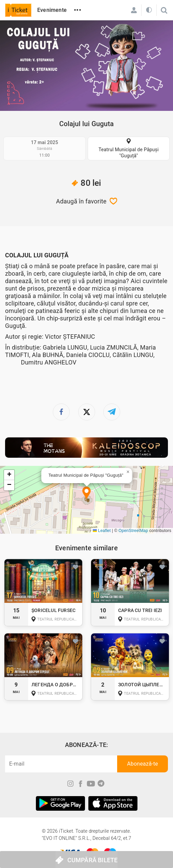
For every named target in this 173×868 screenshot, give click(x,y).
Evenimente (52, 10)
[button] (86, 494)
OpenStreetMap (133, 531)
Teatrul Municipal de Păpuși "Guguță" (129, 153)
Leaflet (102, 531)
